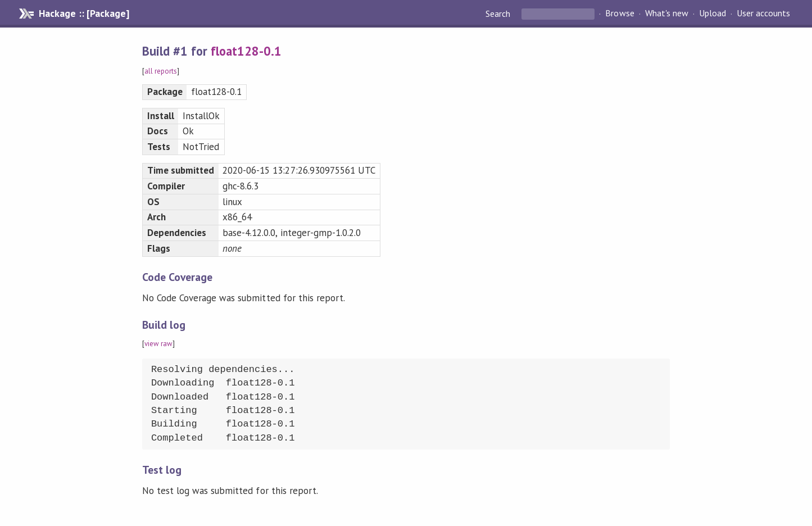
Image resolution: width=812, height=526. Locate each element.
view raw (158, 344)
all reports (161, 71)
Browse (620, 13)
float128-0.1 (246, 51)
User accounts (763, 13)
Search (499, 13)
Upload (713, 13)
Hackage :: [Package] (84, 13)
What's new (667, 13)
